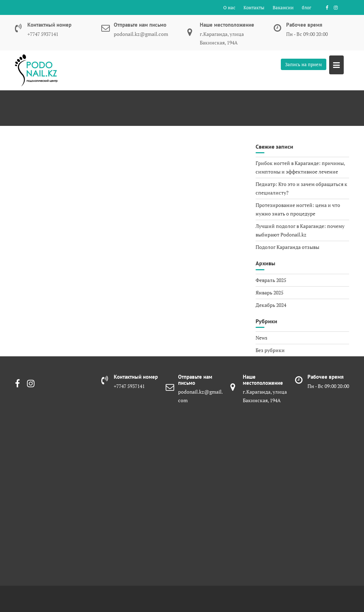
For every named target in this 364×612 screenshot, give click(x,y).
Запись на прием (304, 64)
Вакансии (283, 7)
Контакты (254, 7)
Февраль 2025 (271, 280)
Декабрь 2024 (271, 305)
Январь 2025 (269, 292)
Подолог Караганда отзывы (287, 247)
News (261, 338)
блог (307, 7)
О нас (229, 7)
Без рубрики (270, 350)
